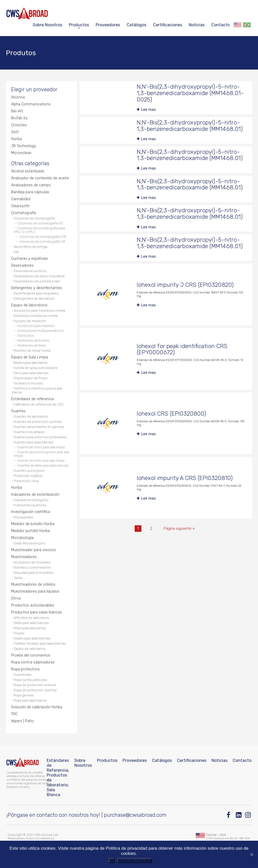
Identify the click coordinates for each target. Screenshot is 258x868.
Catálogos (136, 25)
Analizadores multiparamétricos (41, 331)
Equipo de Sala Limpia (30, 357)
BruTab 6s (19, 118)
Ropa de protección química (35, 690)
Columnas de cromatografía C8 (42, 242)
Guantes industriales (29, 432)
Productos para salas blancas (37, 612)
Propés (19, 633)
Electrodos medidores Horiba (36, 316)
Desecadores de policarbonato (37, 281)
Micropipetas (23, 517)
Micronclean (21, 153)
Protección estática (28, 476)
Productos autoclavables (33, 605)
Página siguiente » (179, 529)
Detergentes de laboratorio (34, 298)
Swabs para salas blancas (32, 638)
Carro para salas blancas (31, 373)
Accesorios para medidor (36, 326)
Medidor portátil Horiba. (31, 531)
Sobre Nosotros (47, 25)
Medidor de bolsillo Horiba (33, 524)
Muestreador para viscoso (34, 550)
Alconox (18, 97)
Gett (15, 132)
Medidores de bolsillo (33, 341)
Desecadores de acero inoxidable (39, 276)
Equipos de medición (30, 321)
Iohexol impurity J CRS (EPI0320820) (185, 285)
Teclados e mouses (28, 383)
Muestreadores (24, 557)
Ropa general (24, 695)
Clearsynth (20, 206)
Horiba (17, 139)
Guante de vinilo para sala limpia (41, 461)
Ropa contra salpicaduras (33, 662)
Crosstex (19, 125)
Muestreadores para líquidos (35, 591)
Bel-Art (17, 111)
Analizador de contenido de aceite (40, 178)
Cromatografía (23, 213)
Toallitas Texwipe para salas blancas (40, 643)
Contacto (220, 25)
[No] (252, 854)
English (238, 25)
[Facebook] (230, 815)
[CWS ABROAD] (27, 14)
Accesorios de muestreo (32, 562)
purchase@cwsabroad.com (135, 815)
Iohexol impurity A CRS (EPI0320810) (185, 478)
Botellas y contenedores (32, 567)
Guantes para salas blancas (33, 442)
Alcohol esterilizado (28, 171)
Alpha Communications (31, 104)
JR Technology (24, 146)
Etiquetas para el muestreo (34, 573)
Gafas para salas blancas (31, 623)
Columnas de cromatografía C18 (43, 237)
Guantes (18, 411)
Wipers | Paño (22, 721)
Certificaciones (168, 25)
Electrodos (26, 336)
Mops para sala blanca (30, 628)
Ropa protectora (25, 669)
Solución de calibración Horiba (37, 707)
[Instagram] (248, 815)
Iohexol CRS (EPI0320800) (171, 414)
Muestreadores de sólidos (33, 584)
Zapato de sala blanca (30, 649)
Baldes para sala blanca (31, 363)
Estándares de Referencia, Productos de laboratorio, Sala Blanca (58, 778)
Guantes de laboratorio (31, 416)
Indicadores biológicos (31, 500)
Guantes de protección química (38, 422)
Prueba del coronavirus (31, 655)
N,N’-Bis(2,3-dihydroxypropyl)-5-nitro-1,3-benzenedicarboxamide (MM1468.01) (190, 126)
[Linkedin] (239, 815)
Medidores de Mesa (32, 345)
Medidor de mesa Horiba (32, 351)
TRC (14, 714)
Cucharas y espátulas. (30, 259)
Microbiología (22, 538)
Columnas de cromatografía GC (40, 223)
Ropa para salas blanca (30, 700)
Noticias (197, 25)
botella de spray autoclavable (36, 368)
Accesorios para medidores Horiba (39, 311)
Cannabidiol (21, 199)
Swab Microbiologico (30, 543)
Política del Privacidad (135, 860)
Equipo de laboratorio (29, 305)
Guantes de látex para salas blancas (43, 466)
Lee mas (148, 110)
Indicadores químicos (30, 505)
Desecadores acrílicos (30, 271)
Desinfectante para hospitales (36, 293)
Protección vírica (26, 481)
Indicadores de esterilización (35, 495)
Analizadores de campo (31, 185)
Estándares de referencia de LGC (38, 404)
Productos (79, 25)
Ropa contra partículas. (31, 680)
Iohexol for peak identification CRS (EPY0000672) (182, 349)
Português (247, 25)
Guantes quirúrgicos (29, 471)
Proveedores (108, 25)
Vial (16, 252)
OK (112, 860)
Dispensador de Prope (31, 378)
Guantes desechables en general (39, 427)
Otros (16, 598)
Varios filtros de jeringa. (31, 247)
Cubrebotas (22, 675)
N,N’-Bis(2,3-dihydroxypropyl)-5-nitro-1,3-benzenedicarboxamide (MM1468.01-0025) (190, 93)
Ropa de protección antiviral (35, 685)
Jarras (18, 578)
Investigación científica (31, 512)
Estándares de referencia (32, 399)
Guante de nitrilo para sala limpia (41, 447)
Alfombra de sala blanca (31, 618)
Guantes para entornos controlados (40, 437)
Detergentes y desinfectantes (37, 288)
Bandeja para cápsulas (30, 192)
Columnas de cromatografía (34, 218)
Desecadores (22, 266)
